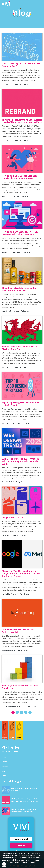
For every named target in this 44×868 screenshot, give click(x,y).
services (5, 762)
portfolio (5, 766)
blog (3, 771)
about (4, 757)
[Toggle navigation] (40, 4)
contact (4, 776)
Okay (4, 865)
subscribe (21, 846)
